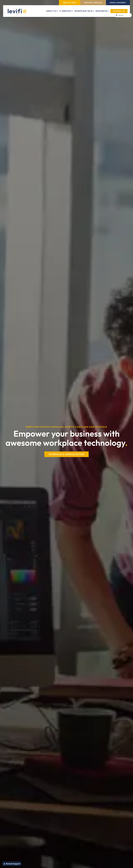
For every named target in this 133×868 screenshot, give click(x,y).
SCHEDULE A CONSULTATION (66, 454)
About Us (51, 11)
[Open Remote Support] (12, 864)
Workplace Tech (83, 11)
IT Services (65, 11)
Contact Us (119, 11)
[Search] (124, 15)
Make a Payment (118, 3)
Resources (101, 11)
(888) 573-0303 (70, 3)
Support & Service (93, 3)
